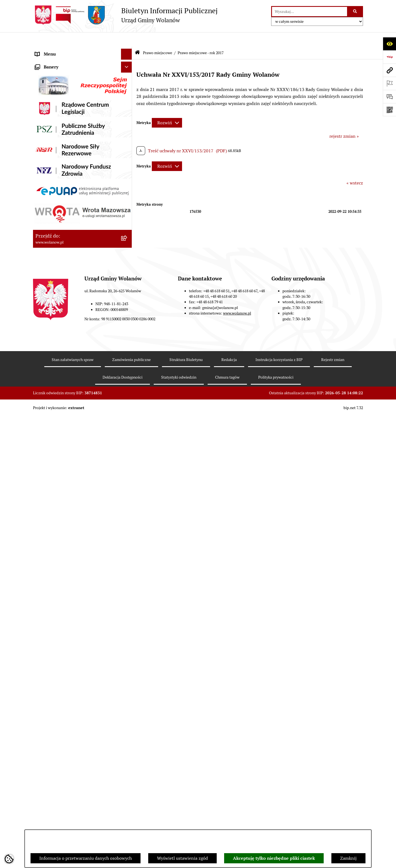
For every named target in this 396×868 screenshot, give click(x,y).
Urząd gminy (48, 94)
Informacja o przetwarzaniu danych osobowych (86, 858)
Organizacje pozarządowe (60, 467)
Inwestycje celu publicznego (63, 423)
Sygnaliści (45, 489)
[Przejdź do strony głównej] (125, 15)
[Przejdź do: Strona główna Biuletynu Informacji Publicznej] (137, 38)
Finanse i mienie (52, 346)
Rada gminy (47, 83)
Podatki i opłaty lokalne (59, 357)
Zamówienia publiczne (58, 412)
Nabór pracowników (55, 478)
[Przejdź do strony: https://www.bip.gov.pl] (389, 57)
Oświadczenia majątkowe (60, 379)
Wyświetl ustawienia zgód (182, 858)
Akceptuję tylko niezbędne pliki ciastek (274, 858)
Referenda (45, 445)
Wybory (43, 434)
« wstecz (355, 168)
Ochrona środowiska (55, 456)
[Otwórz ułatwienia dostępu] (389, 44)
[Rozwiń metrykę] (167, 108)
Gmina (42, 61)
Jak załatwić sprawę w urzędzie (65, 105)
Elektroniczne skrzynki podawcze (68, 511)
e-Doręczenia (48, 500)
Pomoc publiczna (52, 368)
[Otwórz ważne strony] (389, 83)
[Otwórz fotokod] (389, 110)
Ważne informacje (53, 72)
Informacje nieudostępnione (63, 522)
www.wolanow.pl (237, 792)
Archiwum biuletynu (55, 533)
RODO (41, 50)
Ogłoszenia (46, 116)
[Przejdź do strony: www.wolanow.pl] (389, 70)
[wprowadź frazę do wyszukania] (310, 12)
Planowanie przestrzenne (60, 401)
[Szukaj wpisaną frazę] (355, 12)
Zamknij (348, 858)
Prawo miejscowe (52, 127)
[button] (128, 62)
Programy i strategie (55, 390)
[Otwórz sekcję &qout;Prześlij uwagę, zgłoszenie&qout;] (389, 97)
